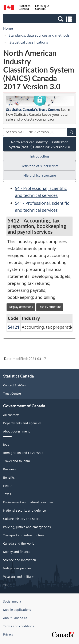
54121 (14, 327)
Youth (7, 585)
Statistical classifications (28, 42)
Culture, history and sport (21, 519)
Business (9, 469)
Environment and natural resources (28, 502)
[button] (40, 19)
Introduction (40, 156)
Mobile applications (17, 610)
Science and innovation (20, 560)
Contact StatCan (14, 385)
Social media (12, 601)
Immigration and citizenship (23, 453)
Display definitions (21, 307)
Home (8, 28)
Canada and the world (19, 543)
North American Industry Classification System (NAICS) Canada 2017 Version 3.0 (39, 144)
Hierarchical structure (40, 175)
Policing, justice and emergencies (27, 527)
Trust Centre (12, 393)
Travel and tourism (17, 461)
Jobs (6, 444)
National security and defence (24, 510)
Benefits (9, 477)
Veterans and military (18, 576)
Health (8, 486)
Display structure (50, 307)
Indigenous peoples (17, 568)
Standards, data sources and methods (39, 35)
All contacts (11, 415)
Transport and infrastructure (24, 535)
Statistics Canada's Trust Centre (33, 110)
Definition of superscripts (39, 166)
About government (16, 431)
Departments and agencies (22, 423)
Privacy (8, 634)
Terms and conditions (19, 626)
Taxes (7, 494)
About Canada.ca (15, 618)
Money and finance (17, 552)
